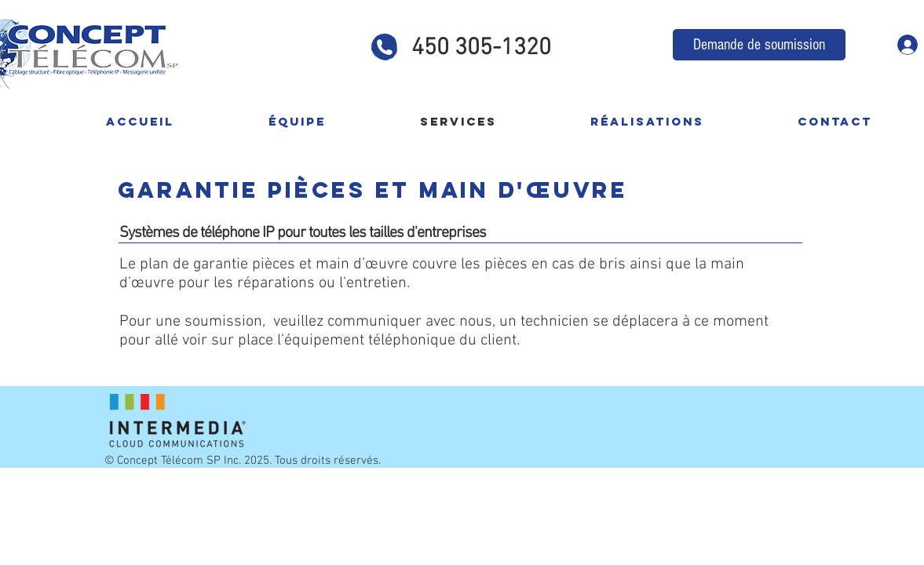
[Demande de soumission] (759, 45)
